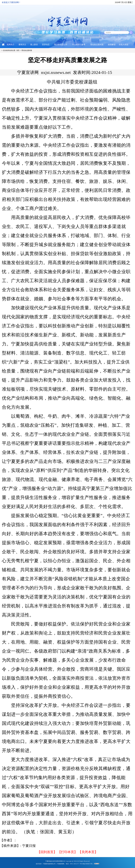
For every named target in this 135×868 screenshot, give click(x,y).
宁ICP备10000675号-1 (87, 864)
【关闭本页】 (88, 852)
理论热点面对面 (97, 45)
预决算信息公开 (61, 45)
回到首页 (47, 852)
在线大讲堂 (123, 45)
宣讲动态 (46, 45)
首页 (18, 50)
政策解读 (112, 45)
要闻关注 (22, 45)
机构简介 (11, 45)
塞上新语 (34, 45)
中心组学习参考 (79, 45)
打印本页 (67, 852)
